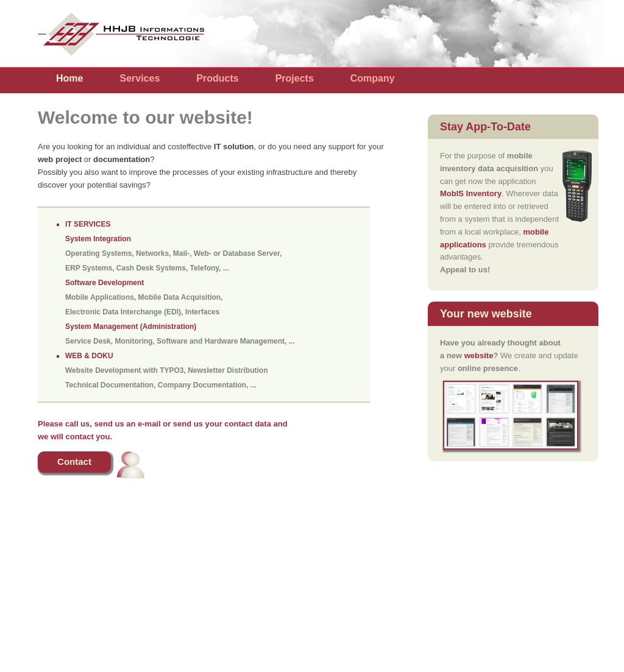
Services (140, 78)
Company (373, 78)
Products (217, 78)
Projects (295, 78)
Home (69, 78)
